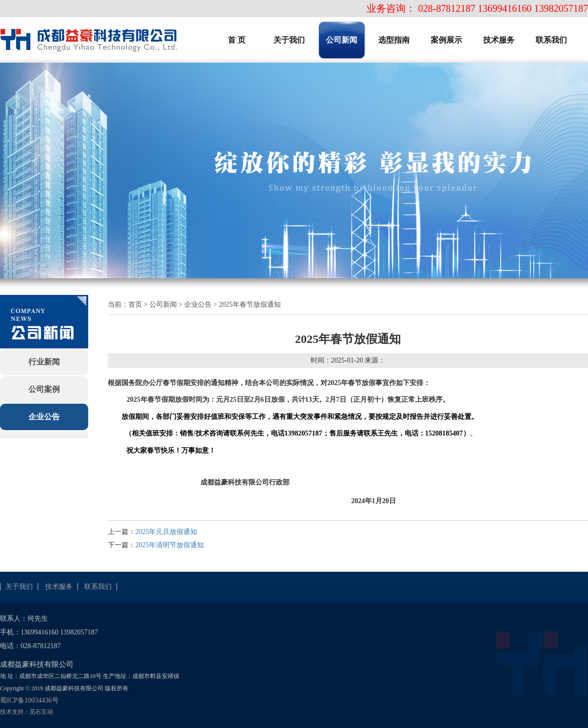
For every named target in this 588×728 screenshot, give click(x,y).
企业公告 (44, 417)
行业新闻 (44, 362)
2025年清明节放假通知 (170, 545)
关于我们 (19, 587)
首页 (135, 304)
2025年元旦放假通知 (166, 532)
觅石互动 (41, 712)
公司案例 (44, 389)
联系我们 (98, 587)
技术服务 (59, 587)
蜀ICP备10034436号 (29, 700)
